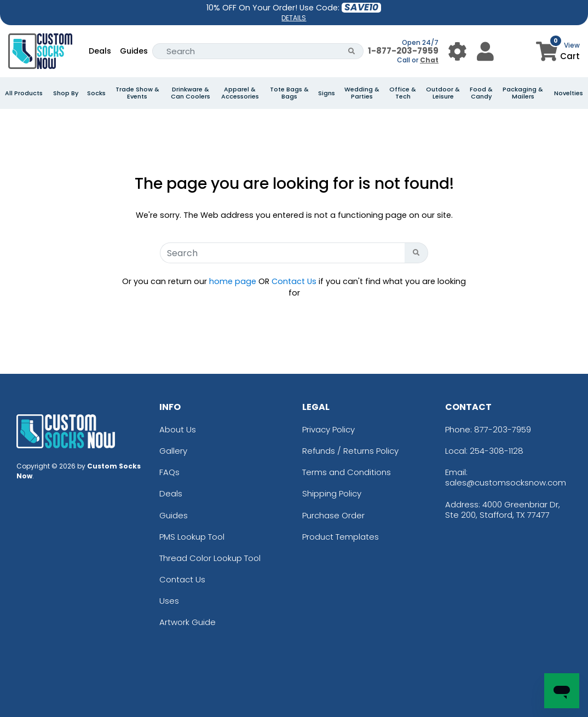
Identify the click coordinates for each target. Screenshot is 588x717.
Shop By (66, 93)
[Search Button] (352, 51)
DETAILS (294, 18)
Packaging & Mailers (523, 93)
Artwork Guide (188, 622)
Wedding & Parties (362, 93)
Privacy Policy (328, 429)
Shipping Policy (332, 493)
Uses (169, 601)
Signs (327, 93)
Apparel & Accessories (240, 93)
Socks (96, 93)
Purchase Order (333, 515)
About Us (178, 429)
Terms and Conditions (347, 472)
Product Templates (341, 537)
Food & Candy (481, 93)
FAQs (169, 472)
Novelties (569, 93)
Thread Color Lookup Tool (210, 558)
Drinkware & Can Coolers (191, 93)
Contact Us (294, 281)
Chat (429, 60)
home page (233, 281)
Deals (100, 51)
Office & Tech (403, 93)
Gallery (173, 451)
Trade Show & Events (137, 93)
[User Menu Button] (457, 51)
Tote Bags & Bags (289, 93)
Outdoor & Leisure (443, 93)
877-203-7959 (503, 429)
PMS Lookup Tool (192, 537)
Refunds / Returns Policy (350, 451)
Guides (134, 51)
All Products (24, 93)
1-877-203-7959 (403, 51)
